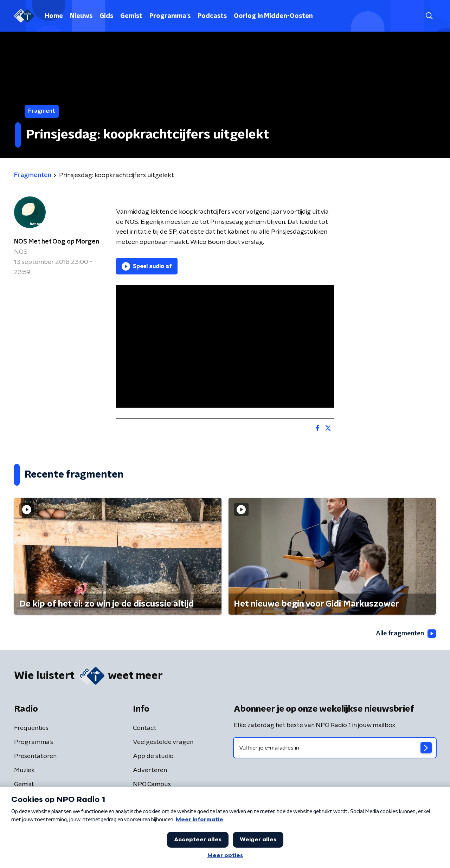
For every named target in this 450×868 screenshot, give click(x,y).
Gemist (131, 16)
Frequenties (31, 728)
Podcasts (212, 16)
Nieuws (81, 16)
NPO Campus (152, 784)
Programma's (170, 16)
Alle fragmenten (405, 634)
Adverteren (150, 770)
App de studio (153, 756)
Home (54, 16)
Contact (145, 728)
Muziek (24, 770)
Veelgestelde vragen (163, 742)
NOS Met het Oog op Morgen (57, 242)
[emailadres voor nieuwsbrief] (335, 748)
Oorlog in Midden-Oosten (273, 16)
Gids (106, 16)
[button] (429, 16)
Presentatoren (35, 756)
